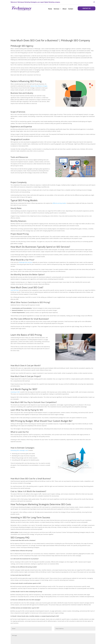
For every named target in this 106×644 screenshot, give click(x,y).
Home (50, 9)
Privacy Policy (48, 641)
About (64, 9)
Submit (91, 629)
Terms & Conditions (37, 641)
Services (56, 9)
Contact (71, 9)
